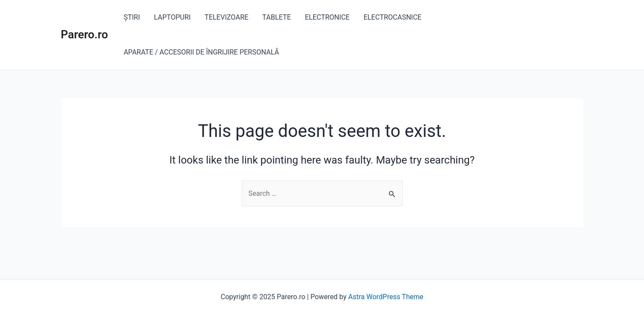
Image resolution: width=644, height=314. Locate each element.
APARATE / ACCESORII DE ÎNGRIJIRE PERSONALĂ (201, 52)
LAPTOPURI (172, 17)
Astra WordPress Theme (386, 297)
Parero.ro (84, 34)
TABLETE (276, 17)
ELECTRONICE (327, 17)
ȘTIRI (132, 17)
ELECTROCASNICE (393, 17)
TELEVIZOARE (227, 17)
